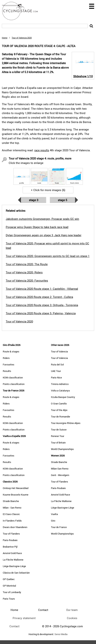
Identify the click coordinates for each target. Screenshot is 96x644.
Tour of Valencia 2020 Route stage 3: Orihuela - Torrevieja (42, 305)
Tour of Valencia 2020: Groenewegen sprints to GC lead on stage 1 (48, 256)
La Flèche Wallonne (13, 560)
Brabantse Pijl (10, 547)
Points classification (14, 384)
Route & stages (11, 351)
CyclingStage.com (22, 11)
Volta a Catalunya (60, 390)
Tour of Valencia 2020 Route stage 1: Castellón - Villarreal (42, 289)
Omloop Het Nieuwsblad (16, 488)
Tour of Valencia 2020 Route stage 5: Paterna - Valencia (41, 313)
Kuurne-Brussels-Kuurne (16, 495)
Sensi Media (61, 634)
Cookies (72, 618)
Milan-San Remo (60, 469)
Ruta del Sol (57, 364)
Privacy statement (24, 618)
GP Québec (9, 579)
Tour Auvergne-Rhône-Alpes (66, 423)
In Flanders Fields (12, 521)
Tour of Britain (58, 443)
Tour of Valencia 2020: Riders (24, 272)
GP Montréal (9, 586)
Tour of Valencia (59, 351)
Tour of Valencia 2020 (19, 321)
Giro (53, 521)
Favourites (9, 364)
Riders (6, 358)
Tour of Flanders (11, 534)
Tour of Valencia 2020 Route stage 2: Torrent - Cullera (39, 297)
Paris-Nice (56, 377)
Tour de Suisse (59, 430)
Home (5, 38)
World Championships (62, 449)
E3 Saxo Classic (11, 514)
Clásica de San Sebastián (16, 573)
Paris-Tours (9, 599)
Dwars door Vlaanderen (15, 527)
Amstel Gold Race (12, 553)
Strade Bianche (11, 501)
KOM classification (13, 377)
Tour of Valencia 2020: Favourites (27, 280)
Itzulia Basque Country (63, 397)
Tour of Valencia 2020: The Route (27, 264)
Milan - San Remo (12, 508)
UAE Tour (56, 371)
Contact (14, 626)
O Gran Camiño (59, 403)
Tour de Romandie (61, 417)
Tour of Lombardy (12, 592)
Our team (72, 610)
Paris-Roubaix (10, 540)
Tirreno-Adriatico (60, 384)
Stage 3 (34, 200)
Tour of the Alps (59, 410)
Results (7, 371)
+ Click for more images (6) (48, 190)
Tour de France (59, 527)
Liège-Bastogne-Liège (14, 566)
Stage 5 (62, 200)
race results (42, 150)
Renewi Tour (58, 436)
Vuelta (54, 514)
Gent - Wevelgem (60, 475)
